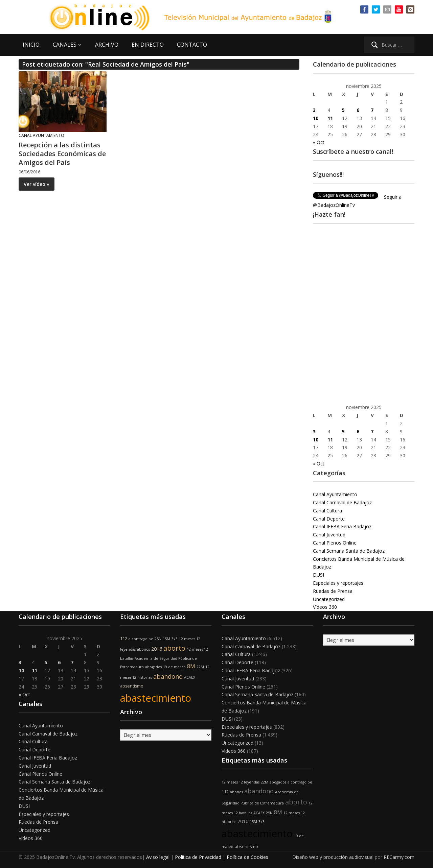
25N (158, 639)
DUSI (318, 575)
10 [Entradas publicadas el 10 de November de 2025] (316, 118)
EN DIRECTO (148, 45)
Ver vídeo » (37, 184)
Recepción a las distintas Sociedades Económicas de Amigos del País (62, 154)
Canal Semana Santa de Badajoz (349, 551)
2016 (157, 649)
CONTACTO (192, 45)
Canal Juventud (329, 535)
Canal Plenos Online (335, 543)
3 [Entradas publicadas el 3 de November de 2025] (314, 110)
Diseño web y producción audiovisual (333, 857)
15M (166, 639)
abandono (168, 676)
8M (191, 666)
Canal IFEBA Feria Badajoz (342, 526)
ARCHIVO (107, 45)
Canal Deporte (329, 519)
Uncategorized (329, 599)
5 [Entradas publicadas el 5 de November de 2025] (343, 110)
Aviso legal (158, 857)
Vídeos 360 (325, 607)
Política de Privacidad (198, 857)
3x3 (175, 639)
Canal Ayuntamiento (41, 135)
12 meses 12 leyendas (241, 782)
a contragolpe (141, 639)
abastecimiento (156, 698)
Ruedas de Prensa (333, 591)
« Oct (319, 142)
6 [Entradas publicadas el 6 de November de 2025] (358, 110)
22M (200, 667)
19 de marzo (174, 667)
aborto (174, 648)
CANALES (65, 45)
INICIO (31, 45)
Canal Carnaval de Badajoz (342, 502)
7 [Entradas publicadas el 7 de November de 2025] (372, 110)
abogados (153, 667)
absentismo (132, 686)
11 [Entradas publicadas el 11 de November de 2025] (330, 118)
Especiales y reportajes (338, 583)
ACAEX (190, 677)
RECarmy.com (399, 857)
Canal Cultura (327, 511)
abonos (143, 649)
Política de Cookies (247, 857)
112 (124, 639)
